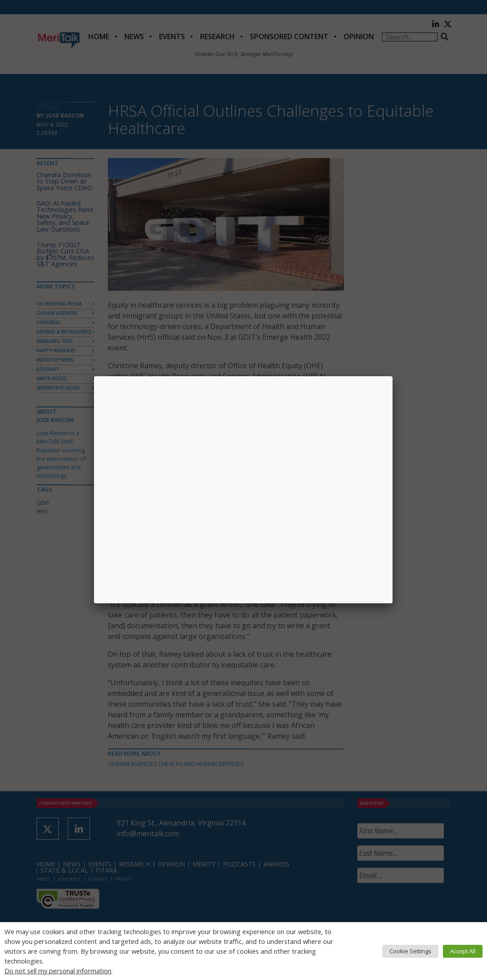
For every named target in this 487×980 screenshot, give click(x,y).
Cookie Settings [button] (410, 951)
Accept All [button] (463, 951)
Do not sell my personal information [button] (58, 971)
